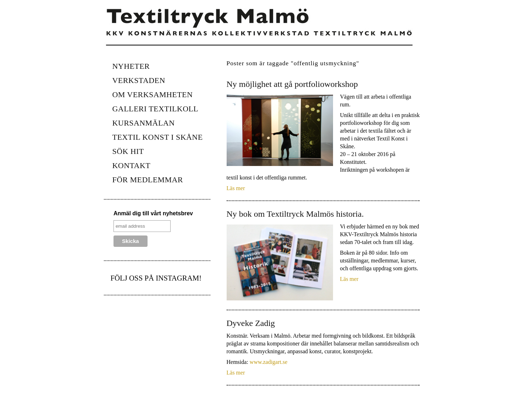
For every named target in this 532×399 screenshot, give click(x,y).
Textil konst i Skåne (158, 137)
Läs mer (236, 188)
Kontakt (132, 165)
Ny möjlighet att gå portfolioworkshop (292, 84)
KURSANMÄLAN (144, 123)
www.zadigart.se (268, 362)
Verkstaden (139, 80)
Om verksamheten (153, 95)
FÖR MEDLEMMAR (148, 180)
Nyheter (131, 66)
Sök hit (128, 151)
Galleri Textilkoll (156, 109)
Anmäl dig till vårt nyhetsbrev (153, 213)
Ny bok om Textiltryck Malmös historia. (295, 214)
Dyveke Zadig (251, 323)
